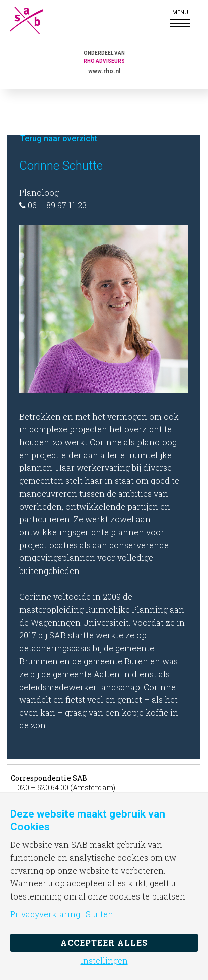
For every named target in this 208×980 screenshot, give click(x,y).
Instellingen (104, 961)
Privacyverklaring (45, 914)
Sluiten (99, 914)
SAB (35, 20)
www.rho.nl (104, 71)
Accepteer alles (104, 943)
